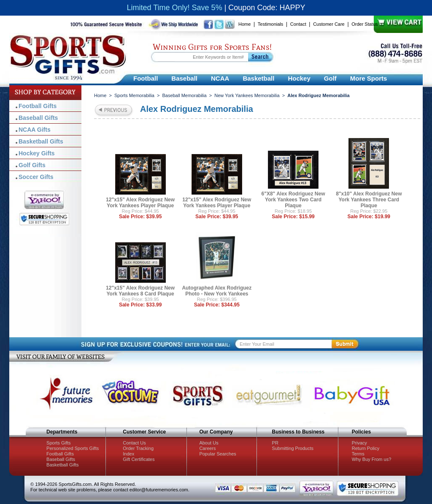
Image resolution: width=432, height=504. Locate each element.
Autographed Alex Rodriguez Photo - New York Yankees (217, 291)
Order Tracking (138, 448)
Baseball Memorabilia (184, 95)
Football (146, 78)
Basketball (258, 78)
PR (275, 443)
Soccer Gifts (36, 177)
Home (244, 24)
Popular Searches (217, 454)
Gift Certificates (139, 459)
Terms (358, 454)
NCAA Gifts (35, 130)
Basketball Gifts (41, 141)
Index (128, 454)
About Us (209, 443)
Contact (298, 24)
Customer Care (329, 24)
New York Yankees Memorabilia (247, 95)
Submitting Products (293, 448)
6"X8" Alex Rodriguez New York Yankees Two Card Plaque (293, 200)
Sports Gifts (58, 443)
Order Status (364, 24)
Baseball (184, 78)
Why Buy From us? (372, 459)
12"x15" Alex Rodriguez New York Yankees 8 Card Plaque (140, 291)
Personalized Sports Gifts (73, 448)
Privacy (359, 443)
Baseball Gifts (38, 118)
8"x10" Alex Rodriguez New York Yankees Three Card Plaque (369, 200)
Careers (207, 448)
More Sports (369, 78)
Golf (330, 78)
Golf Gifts (32, 165)
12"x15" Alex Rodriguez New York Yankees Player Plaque (140, 203)
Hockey (299, 78)
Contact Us (134, 443)
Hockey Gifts (37, 153)
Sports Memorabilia (134, 95)
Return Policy (366, 448)
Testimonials (271, 24)
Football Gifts (38, 106)
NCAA (220, 78)
